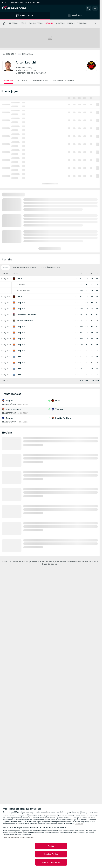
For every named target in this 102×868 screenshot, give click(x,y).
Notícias (22, 80)
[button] (88, 8)
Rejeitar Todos (51, 854)
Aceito (51, 846)
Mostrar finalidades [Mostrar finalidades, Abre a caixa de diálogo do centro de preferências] (51, 862)
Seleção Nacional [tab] (51, 267)
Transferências (40, 80)
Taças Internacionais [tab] (24, 267)
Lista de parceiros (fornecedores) (18, 837)
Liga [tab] (5, 267)
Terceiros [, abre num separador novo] (79, 824)
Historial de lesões (63, 80)
